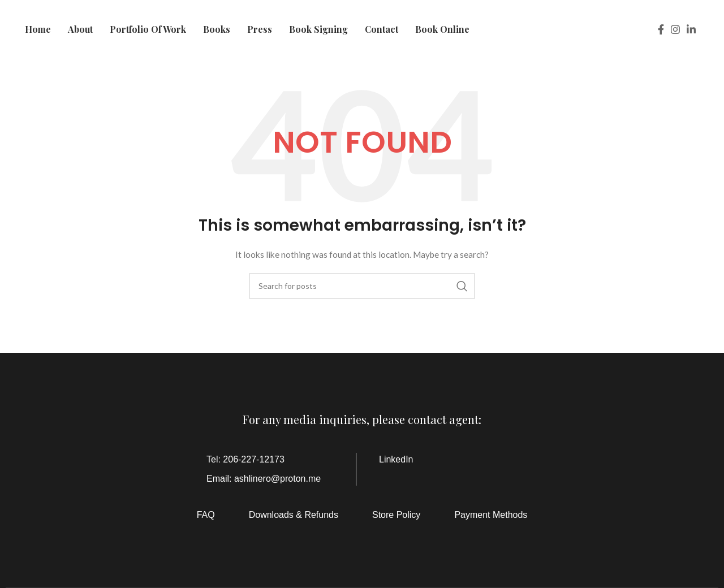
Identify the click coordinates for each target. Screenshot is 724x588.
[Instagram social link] (675, 29)
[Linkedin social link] (691, 29)
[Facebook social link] (661, 29)
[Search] (362, 286)
